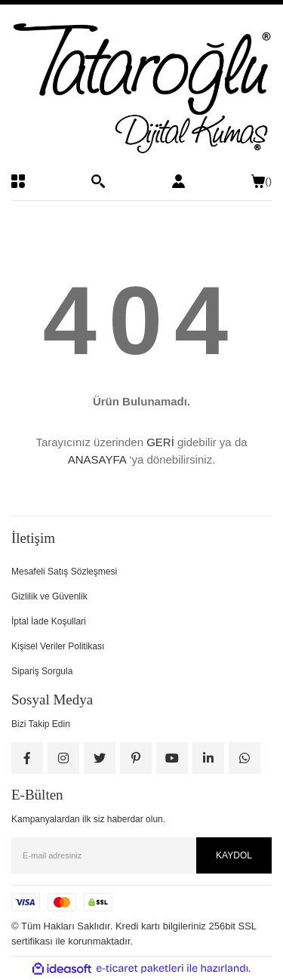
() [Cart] (261, 181)
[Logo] (141, 89)
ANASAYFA (97, 459)
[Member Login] (178, 181)
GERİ (160, 442)
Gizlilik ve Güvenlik (49, 596)
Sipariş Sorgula (42, 671)
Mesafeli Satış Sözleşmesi (64, 572)
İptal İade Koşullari (49, 621)
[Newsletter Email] (141, 855)
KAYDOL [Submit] (234, 855)
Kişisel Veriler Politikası (58, 646)
